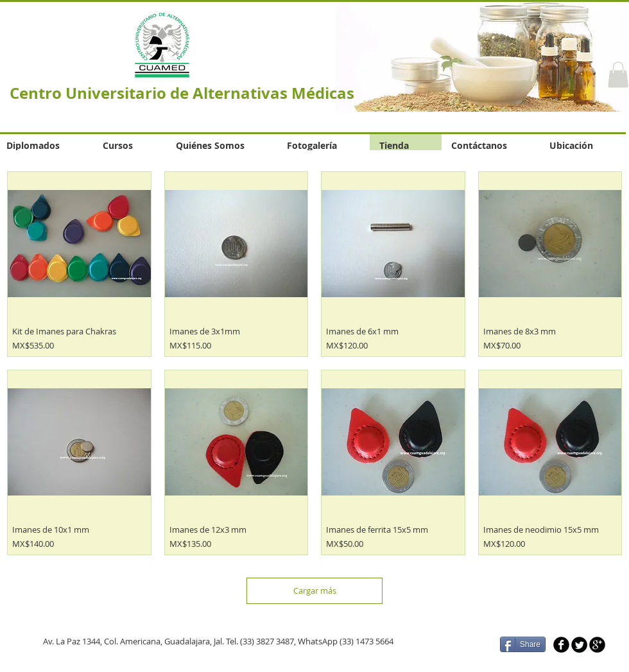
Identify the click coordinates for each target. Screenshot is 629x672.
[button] (618, 75)
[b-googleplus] (597, 645)
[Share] (523, 644)
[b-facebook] (561, 645)
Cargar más (315, 590)
